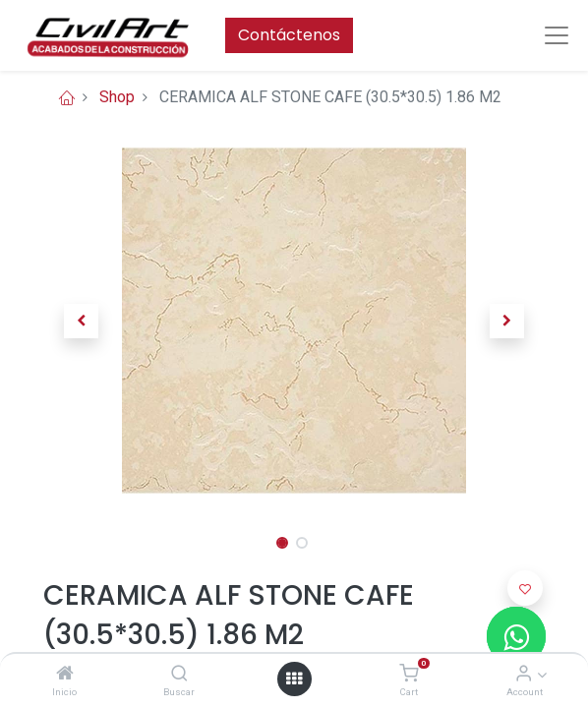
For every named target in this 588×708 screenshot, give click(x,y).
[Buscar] (179, 674)
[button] (81, 321)
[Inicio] (65, 674)
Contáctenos (289, 35)
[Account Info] (524, 674)
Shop (117, 97)
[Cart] (409, 674)
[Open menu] (294, 678)
